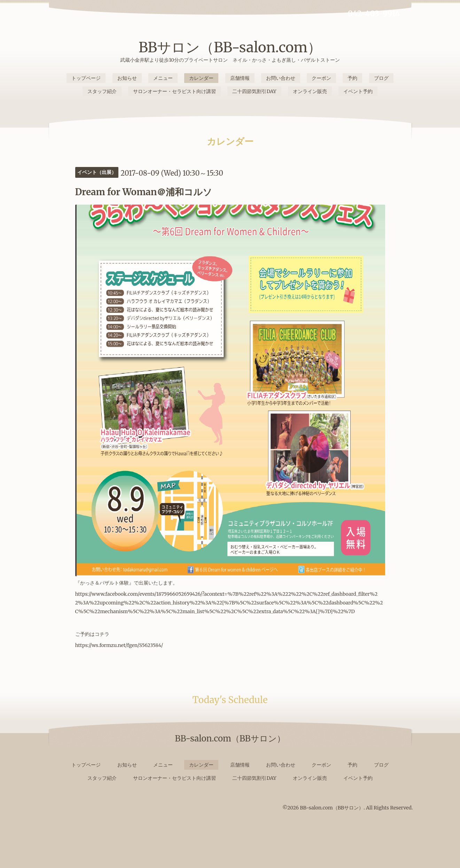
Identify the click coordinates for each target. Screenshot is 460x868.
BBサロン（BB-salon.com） (230, 47)
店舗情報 (240, 78)
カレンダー (201, 78)
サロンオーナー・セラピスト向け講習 (174, 91)
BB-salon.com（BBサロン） (332, 808)
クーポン (321, 78)
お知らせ (127, 78)
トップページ (86, 78)
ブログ (381, 78)
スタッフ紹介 (102, 91)
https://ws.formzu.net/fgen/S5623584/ (119, 645)
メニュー (163, 78)
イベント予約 (358, 91)
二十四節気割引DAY (254, 91)
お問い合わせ (281, 78)
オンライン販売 (310, 91)
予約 (352, 78)
